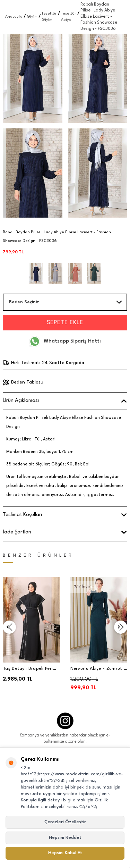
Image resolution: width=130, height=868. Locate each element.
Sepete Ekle (65, 323)
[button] (9, 627)
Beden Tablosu (23, 382)
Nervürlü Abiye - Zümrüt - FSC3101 (98, 669)
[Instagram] (65, 721)
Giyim (32, 17)
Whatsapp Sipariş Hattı (65, 342)
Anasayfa (14, 17)
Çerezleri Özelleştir (65, 822)
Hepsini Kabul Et (65, 853)
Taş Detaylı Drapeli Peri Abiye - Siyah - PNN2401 (29, 669)
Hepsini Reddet (65, 838)
